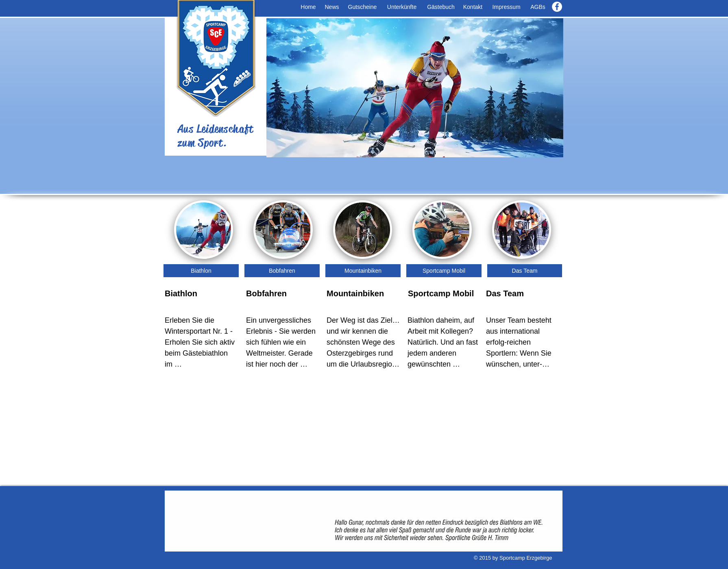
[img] (442, 230)
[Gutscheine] (362, 7)
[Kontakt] (473, 7)
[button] (415, 88)
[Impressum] (506, 7)
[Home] (308, 7)
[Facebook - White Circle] (557, 7)
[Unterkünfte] (402, 7)
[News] (332, 7)
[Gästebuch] (441, 7)
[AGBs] (538, 7)
